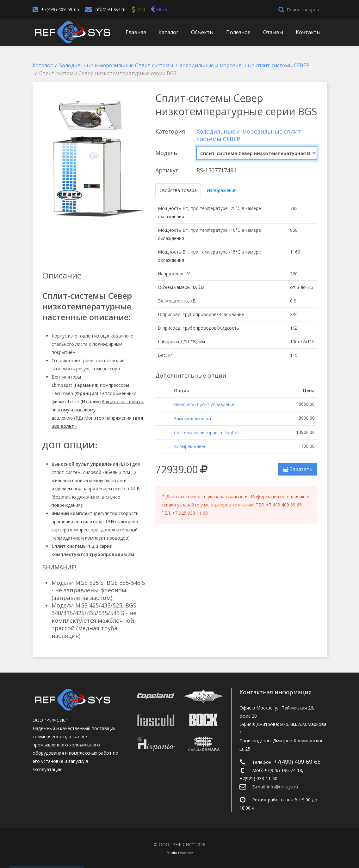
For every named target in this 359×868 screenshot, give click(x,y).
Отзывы (273, 32)
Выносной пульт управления (205, 404)
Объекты (202, 32)
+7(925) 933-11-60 (258, 778)
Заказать (298, 469)
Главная (136, 32)
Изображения (222, 190)
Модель (166, 153)
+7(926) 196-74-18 (283, 770)
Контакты (308, 32)
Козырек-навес (190, 446)
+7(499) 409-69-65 (60, 9)
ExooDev (186, 853)
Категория (170, 131)
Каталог (168, 32)
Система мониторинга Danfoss (207, 432)
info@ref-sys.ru (110, 9)
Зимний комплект (193, 419)
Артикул (167, 170)
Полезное (238, 32)
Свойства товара (178, 190)
